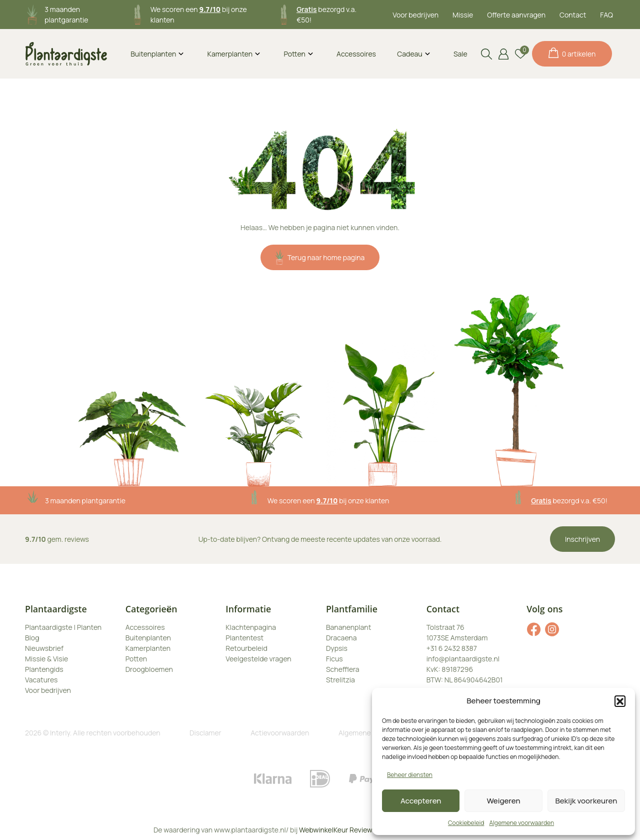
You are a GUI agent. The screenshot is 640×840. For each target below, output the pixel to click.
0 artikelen (572, 53)
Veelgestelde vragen (258, 659)
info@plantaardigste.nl (463, 659)
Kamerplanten (230, 54)
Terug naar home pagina (320, 257)
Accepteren (421, 801)
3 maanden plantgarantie (85, 501)
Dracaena (341, 638)
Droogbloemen (149, 669)
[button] (620, 701)
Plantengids (44, 669)
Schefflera (343, 669)
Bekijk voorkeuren (586, 801)
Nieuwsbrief (44, 648)
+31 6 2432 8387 (452, 648)
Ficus (334, 659)
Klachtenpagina (251, 627)
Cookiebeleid (466, 823)
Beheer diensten (410, 775)
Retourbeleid (246, 648)
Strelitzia (340, 680)
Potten (294, 54)
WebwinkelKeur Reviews (337, 830)
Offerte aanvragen (516, 15)
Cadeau (409, 54)
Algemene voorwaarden (521, 823)
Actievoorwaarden (280, 733)
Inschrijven (582, 539)
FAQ (606, 15)
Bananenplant (348, 627)
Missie (463, 15)
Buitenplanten (153, 54)
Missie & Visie (46, 659)
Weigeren (504, 801)
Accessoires (356, 54)
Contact (573, 15)
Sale (460, 54)
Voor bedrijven (415, 15)
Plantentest (244, 638)
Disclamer (205, 733)
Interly (60, 733)
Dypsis (337, 648)
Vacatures (41, 680)
